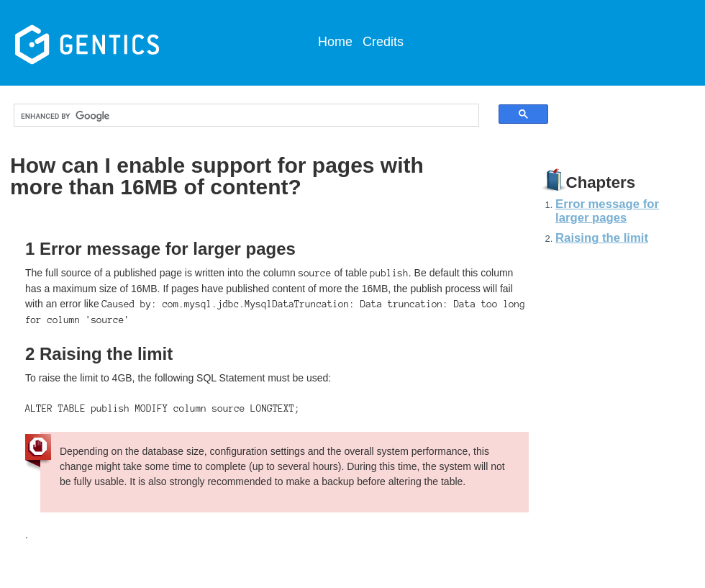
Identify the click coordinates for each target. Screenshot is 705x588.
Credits (383, 42)
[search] (233, 116)
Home (335, 42)
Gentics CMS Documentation (122, 43)
